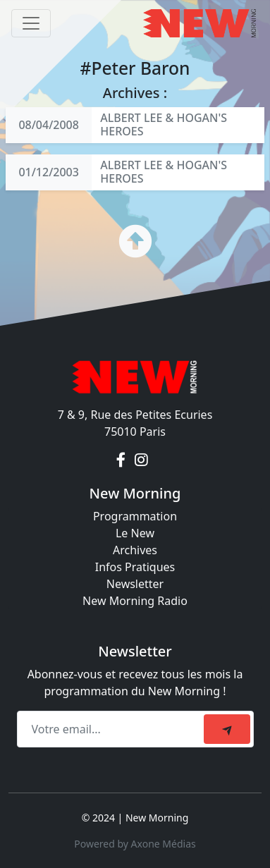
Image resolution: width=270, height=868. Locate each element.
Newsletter (135, 584)
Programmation (135, 516)
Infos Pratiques (135, 567)
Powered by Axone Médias (135, 844)
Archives (135, 550)
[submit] (227, 729)
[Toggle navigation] (31, 23)
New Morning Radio (135, 601)
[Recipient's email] (112, 729)
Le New (135, 533)
